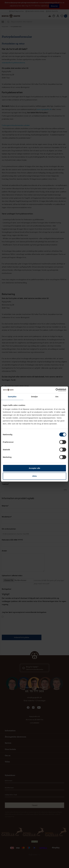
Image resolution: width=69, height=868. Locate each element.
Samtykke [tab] (12, 397)
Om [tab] (57, 397)
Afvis (35, 476)
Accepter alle (34, 468)
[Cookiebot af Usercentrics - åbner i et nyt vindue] (56, 390)
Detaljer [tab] (34, 397)
